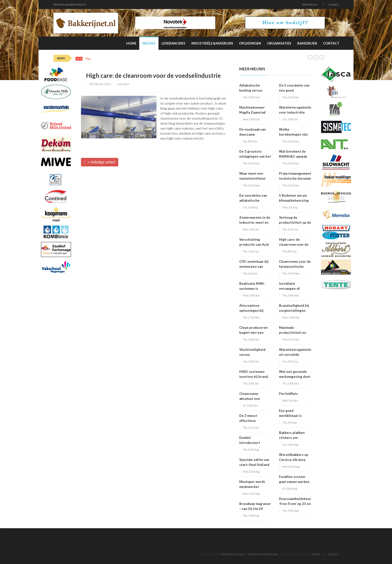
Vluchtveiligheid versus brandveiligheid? (252, 355)
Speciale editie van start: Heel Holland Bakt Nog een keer (254, 465)
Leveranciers (173, 43)
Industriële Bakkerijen (212, 43)
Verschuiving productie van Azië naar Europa (254, 244)
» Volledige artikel (100, 162)
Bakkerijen (307, 43)
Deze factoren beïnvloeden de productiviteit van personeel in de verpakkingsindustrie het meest (187, 59)
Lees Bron (123, 84)
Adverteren (310, 4)
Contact (333, 4)
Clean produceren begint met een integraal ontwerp (254, 333)
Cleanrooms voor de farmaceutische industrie (295, 266)
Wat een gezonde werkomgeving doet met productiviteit (295, 377)
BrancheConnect (232, 554)
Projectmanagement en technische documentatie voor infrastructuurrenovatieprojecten (306, 178)
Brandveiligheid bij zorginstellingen (294, 308)
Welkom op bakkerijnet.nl (70, 4)
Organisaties (279, 43)
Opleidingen (250, 43)
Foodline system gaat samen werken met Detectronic (294, 482)
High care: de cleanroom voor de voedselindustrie (294, 244)
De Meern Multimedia (263, 554)
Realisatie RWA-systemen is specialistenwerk (253, 289)
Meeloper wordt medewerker (252, 484)
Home (131, 43)
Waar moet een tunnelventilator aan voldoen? (252, 178)
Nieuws (149, 43)
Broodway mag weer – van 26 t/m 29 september (255, 509)
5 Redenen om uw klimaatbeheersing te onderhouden (294, 200)
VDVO (316, 554)
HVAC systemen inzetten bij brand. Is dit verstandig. (254, 377)
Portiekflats (288, 394)
